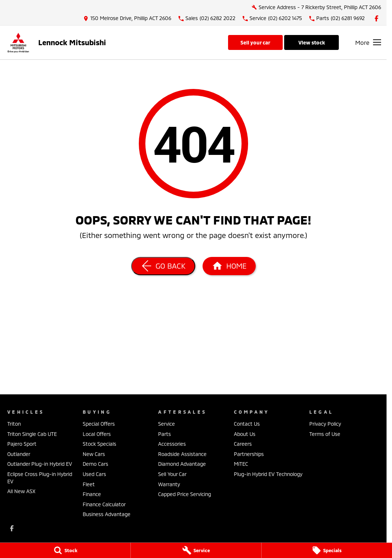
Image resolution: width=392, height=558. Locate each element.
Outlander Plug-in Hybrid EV (40, 464)
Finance (92, 494)
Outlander (19, 454)
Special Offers (99, 424)
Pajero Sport (22, 444)
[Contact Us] (127, 18)
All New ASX (21, 491)
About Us (245, 434)
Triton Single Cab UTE (32, 434)
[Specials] (327, 550)
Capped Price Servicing (185, 494)
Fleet (89, 484)
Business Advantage (107, 514)
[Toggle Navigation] (368, 42)
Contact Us (247, 424)
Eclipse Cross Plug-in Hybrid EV (40, 478)
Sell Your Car (255, 42)
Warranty (169, 484)
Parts (164, 434)
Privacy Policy (325, 424)
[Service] (196, 550)
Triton (14, 424)
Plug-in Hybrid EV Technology (268, 474)
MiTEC (241, 464)
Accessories (172, 444)
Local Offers (97, 434)
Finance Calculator (104, 504)
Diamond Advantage (182, 464)
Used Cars (94, 474)
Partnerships (249, 454)
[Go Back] (163, 266)
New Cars (94, 454)
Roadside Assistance (182, 454)
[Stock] (65, 550)
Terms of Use (325, 434)
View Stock (312, 42)
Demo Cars (95, 464)
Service (166, 424)
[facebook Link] (377, 18)
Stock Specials (99, 444)
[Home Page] (18, 42)
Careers (243, 444)
